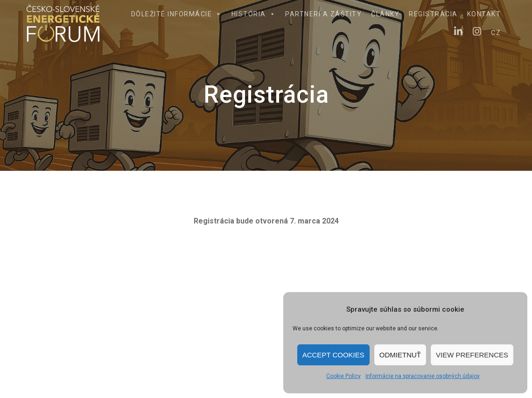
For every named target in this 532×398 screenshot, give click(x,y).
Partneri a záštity (323, 14)
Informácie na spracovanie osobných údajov (423, 376)
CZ (496, 33)
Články (385, 14)
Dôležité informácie (177, 14)
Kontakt (484, 14)
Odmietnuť (400, 355)
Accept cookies (333, 355)
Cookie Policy (343, 376)
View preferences (472, 355)
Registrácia (433, 14)
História (254, 14)
